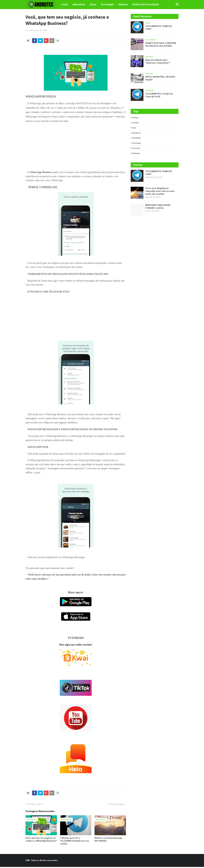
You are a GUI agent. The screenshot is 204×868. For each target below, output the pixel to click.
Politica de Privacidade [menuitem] (146, 4)
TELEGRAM (136, 138)
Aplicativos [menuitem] (79, 4)
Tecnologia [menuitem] (107, 4)
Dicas (134, 128)
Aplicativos (136, 133)
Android (135, 123)
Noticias (135, 118)
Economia (136, 148)
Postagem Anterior (35, 805)
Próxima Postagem (116, 805)
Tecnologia (136, 143)
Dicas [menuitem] (93, 4)
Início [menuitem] (65, 4)
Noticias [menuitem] (123, 4)
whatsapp (136, 153)
